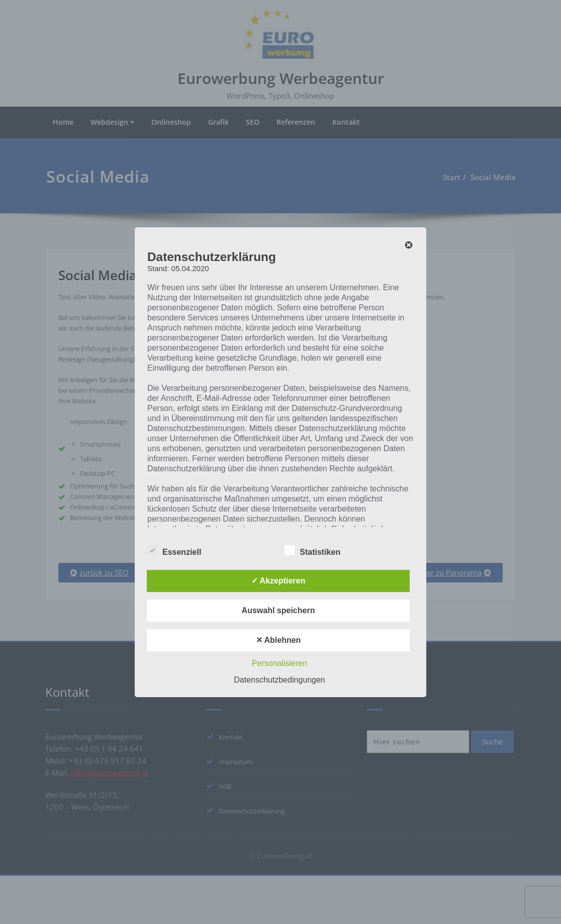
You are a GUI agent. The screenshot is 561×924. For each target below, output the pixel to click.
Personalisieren (279, 663)
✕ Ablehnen (278, 640)
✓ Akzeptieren (278, 581)
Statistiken (312, 552)
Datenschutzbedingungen (279, 680)
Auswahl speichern (278, 610)
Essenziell (174, 552)
